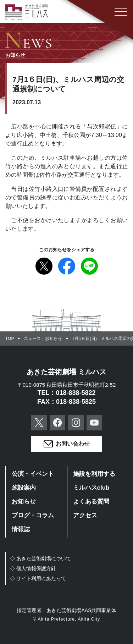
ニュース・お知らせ (43, 338)
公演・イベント (33, 474)
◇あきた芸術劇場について (40, 558)
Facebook (67, 266)
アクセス (85, 515)
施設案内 (24, 488)
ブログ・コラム (33, 515)
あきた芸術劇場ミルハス (27, 12)
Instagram (76, 423)
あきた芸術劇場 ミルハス (67, 372)
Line (89, 266)
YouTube (94, 423)
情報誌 (21, 529)
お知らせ (24, 502)
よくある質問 (91, 502)
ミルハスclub (91, 488)
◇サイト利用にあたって (38, 578)
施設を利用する (94, 474)
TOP (10, 338)
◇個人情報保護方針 (33, 568)
